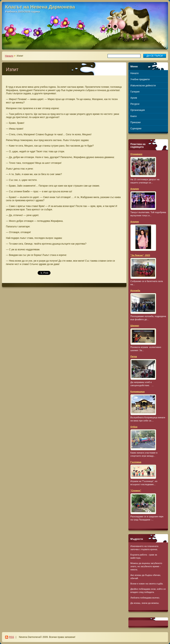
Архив (134, 98)
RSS (12, 637)
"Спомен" (136, 491)
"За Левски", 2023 (140, 255)
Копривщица (138, 392)
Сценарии (136, 129)
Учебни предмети (140, 79)
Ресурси (135, 104)
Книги (133, 116)
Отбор (134, 427)
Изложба (135, 291)
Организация (138, 110)
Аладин (135, 189)
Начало (9, 56)
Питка (134, 356)
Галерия (135, 92)
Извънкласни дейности (143, 86)
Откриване (136, 154)
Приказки (136, 122)
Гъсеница (136, 462)
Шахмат (135, 326)
